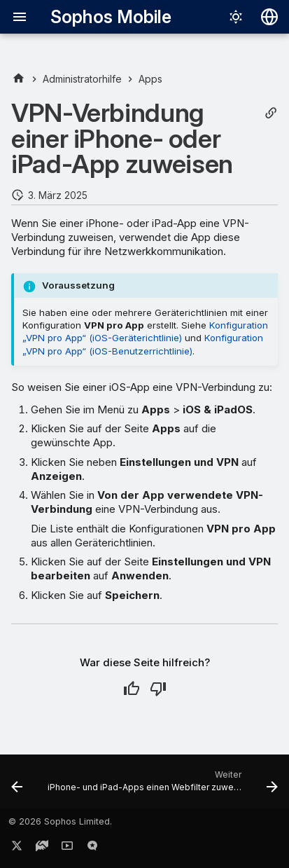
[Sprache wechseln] (269, 17)
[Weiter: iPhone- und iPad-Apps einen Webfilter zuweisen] (161, 786)
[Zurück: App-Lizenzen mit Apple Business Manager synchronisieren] (17, 786)
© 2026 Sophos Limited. (60, 821)
